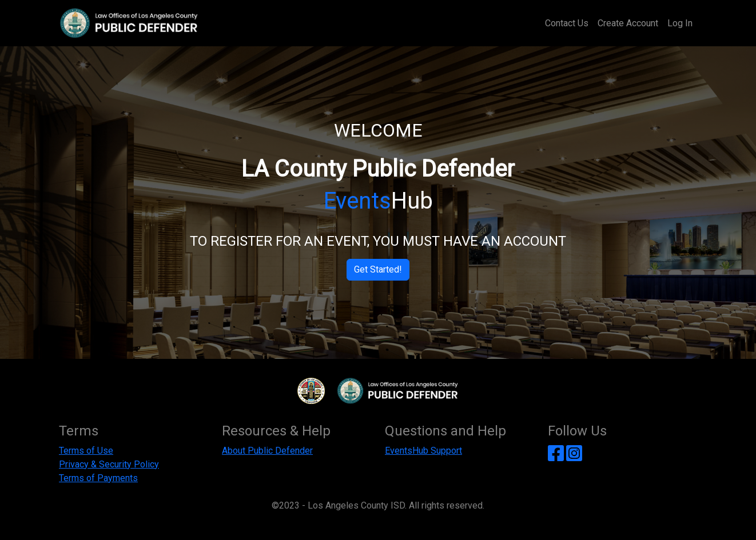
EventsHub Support (423, 451)
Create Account (628, 23)
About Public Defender (267, 451)
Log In (680, 23)
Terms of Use (86, 451)
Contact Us (567, 23)
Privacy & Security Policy (109, 464)
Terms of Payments (98, 478)
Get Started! (378, 269)
